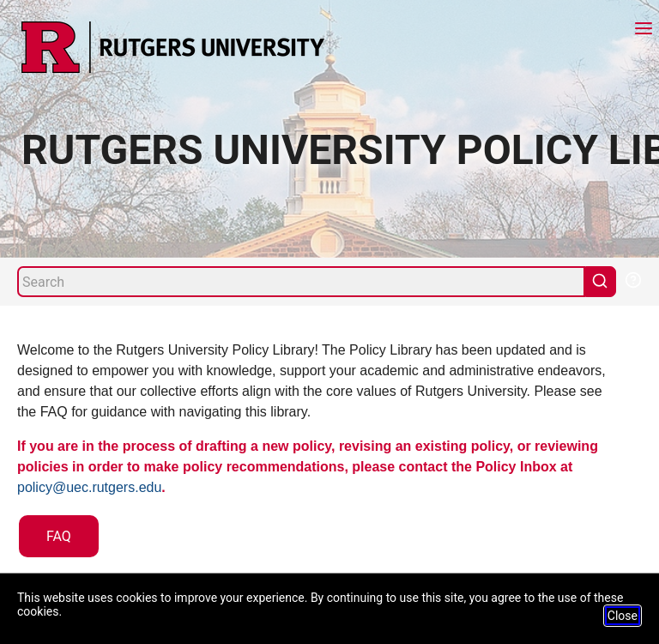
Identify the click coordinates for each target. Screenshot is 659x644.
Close (623, 616)
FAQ (59, 536)
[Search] (301, 282)
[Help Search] (632, 278)
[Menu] (644, 30)
